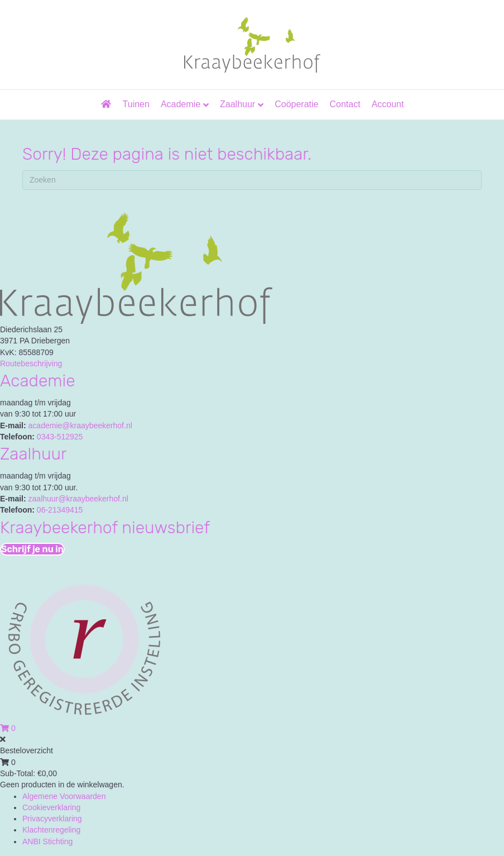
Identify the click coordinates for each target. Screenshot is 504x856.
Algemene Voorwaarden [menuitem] (64, 796)
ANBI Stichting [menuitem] (47, 841)
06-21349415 (60, 510)
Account (388, 104)
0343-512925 (60, 437)
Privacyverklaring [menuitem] (52, 819)
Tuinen (136, 104)
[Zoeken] (252, 180)
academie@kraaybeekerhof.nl (80, 425)
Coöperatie (296, 104)
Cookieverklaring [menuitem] (51, 807)
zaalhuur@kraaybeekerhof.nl (78, 499)
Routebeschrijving (31, 364)
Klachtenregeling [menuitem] (51, 830)
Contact (345, 104)
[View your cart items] (8, 728)
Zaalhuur (237, 104)
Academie (181, 104)
